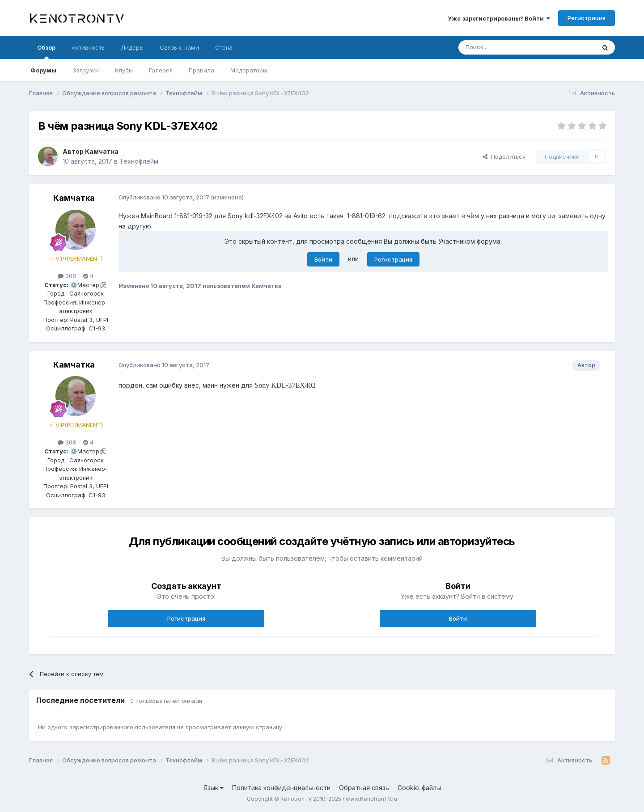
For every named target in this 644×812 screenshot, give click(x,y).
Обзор (46, 51)
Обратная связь (364, 788)
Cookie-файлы (419, 788)
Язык (214, 788)
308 (67, 276)
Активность (88, 47)
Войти (323, 259)
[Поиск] (506, 47)
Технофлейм (139, 161)
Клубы (124, 70)
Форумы (43, 70)
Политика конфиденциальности (281, 788)
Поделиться (504, 156)
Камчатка (102, 151)
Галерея (161, 70)
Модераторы (249, 70)
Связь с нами (179, 47)
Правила (201, 70)
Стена (224, 47)
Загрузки (86, 70)
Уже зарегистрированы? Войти (499, 18)
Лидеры (132, 47)
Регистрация (587, 18)
